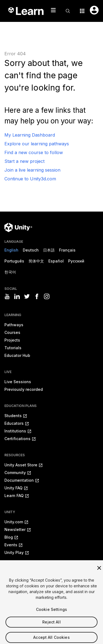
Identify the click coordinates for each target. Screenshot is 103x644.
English (11, 250)
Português (14, 261)
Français (67, 250)
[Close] (99, 571)
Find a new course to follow (34, 152)
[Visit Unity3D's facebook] (37, 296)
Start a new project (24, 161)
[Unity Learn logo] (26, 11)
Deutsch (31, 250)
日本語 (49, 250)
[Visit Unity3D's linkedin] (17, 296)
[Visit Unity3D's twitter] (27, 296)
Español (56, 261)
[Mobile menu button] (53, 10)
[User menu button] (94, 10)
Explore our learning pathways (37, 144)
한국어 (10, 272)
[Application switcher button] (82, 11)
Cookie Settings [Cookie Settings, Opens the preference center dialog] (51, 612)
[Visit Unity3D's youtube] (7, 296)
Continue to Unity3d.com (30, 179)
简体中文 (36, 261)
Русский (76, 261)
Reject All (51, 625)
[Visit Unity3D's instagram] (47, 296)
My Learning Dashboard (30, 135)
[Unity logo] (18, 227)
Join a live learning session (32, 170)
